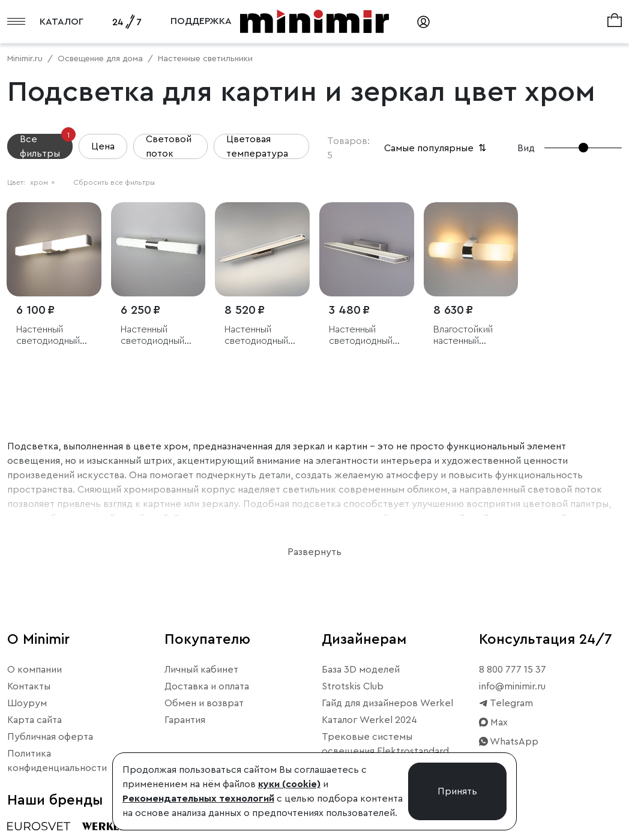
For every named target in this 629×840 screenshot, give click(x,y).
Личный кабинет (201, 670)
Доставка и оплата (207, 686)
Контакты (29, 686)
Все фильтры (46, 146)
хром (43, 182)
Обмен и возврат (204, 703)
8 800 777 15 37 (513, 670)
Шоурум (27, 703)
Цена (103, 146)
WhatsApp (509, 742)
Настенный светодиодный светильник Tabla (366, 336)
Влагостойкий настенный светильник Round (463, 336)
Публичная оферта (50, 737)
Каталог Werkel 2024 (369, 720)
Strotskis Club (353, 686)
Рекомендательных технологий (198, 799)
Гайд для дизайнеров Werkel (387, 703)
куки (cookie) (289, 784)
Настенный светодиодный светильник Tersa (262, 336)
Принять (457, 791)
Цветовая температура (257, 146)
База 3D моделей (361, 670)
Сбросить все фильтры (114, 182)
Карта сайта (35, 720)
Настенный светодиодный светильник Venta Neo (152, 336)
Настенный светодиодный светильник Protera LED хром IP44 (48, 336)
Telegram (506, 703)
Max (493, 722)
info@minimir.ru (512, 686)
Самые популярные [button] (436, 148)
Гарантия (185, 720)
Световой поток (169, 146)
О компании (35, 670)
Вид (526, 148)
